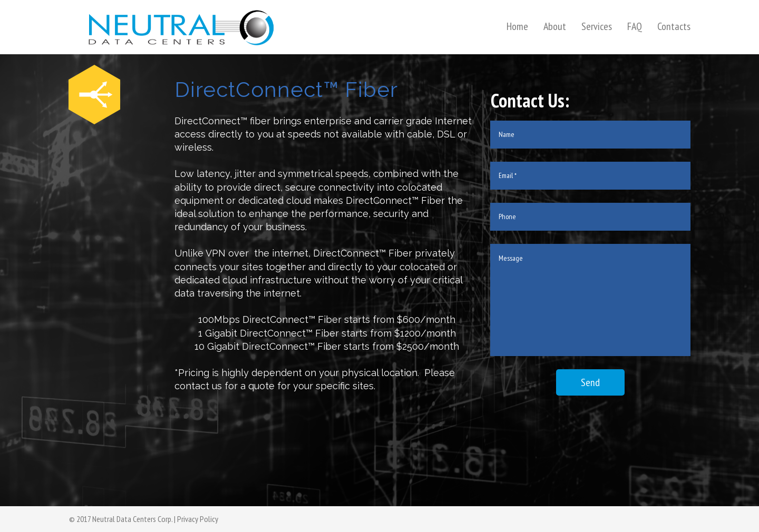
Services (597, 26)
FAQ (635, 26)
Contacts (674, 26)
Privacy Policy (198, 519)
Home (517, 26)
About (555, 26)
